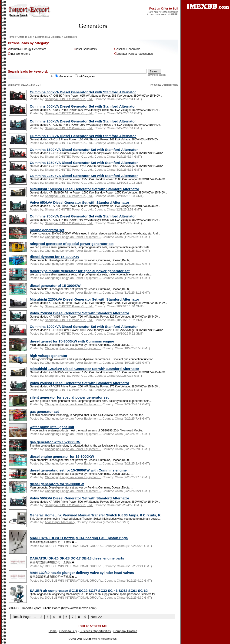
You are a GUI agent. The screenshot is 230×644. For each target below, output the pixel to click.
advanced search (157, 75)
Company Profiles (125, 631)
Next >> (96, 617)
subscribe (173, 12)
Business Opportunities (95, 631)
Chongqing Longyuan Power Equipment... (73, 237)
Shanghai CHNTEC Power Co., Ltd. (69, 99)
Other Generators (19, 54)
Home (11, 37)
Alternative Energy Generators (27, 49)
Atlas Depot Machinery (60, 522)
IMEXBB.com (90, 639)
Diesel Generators (85, 49)
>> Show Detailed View (164, 85)
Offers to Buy (68, 631)
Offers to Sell (25, 37)
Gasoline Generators (127, 49)
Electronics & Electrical (48, 37)
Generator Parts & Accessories (133, 54)
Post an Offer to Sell (164, 8)
